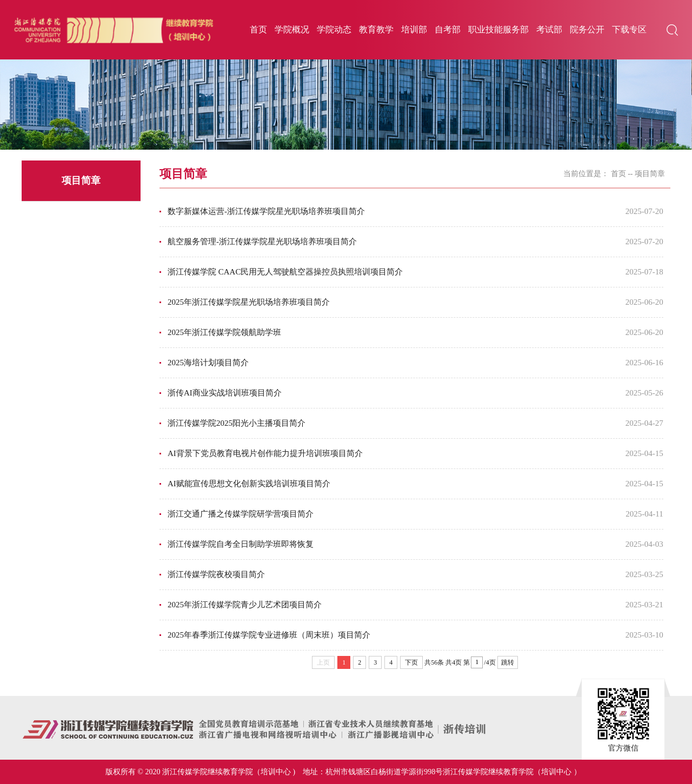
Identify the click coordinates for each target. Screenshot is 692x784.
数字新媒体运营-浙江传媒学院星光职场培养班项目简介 (266, 211)
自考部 (448, 29)
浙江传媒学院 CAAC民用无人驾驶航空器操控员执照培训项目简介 (285, 272)
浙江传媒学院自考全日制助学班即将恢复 (241, 544)
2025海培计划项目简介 (208, 363)
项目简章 (650, 174)
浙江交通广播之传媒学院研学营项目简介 (241, 514)
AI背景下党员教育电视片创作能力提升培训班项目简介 (265, 453)
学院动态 (334, 29)
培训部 (414, 29)
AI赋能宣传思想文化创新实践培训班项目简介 (249, 484)
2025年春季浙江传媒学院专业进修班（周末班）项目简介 (269, 635)
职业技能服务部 (498, 29)
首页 (258, 29)
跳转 (508, 662)
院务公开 (587, 29)
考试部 (549, 29)
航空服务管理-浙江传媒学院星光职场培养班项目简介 (262, 242)
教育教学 (376, 29)
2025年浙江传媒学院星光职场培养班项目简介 (249, 302)
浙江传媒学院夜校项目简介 (216, 574)
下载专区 (629, 29)
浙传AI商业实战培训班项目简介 (225, 393)
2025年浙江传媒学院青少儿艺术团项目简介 (245, 605)
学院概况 (292, 29)
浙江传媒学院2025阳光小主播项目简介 (237, 423)
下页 (411, 662)
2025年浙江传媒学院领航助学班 (224, 332)
